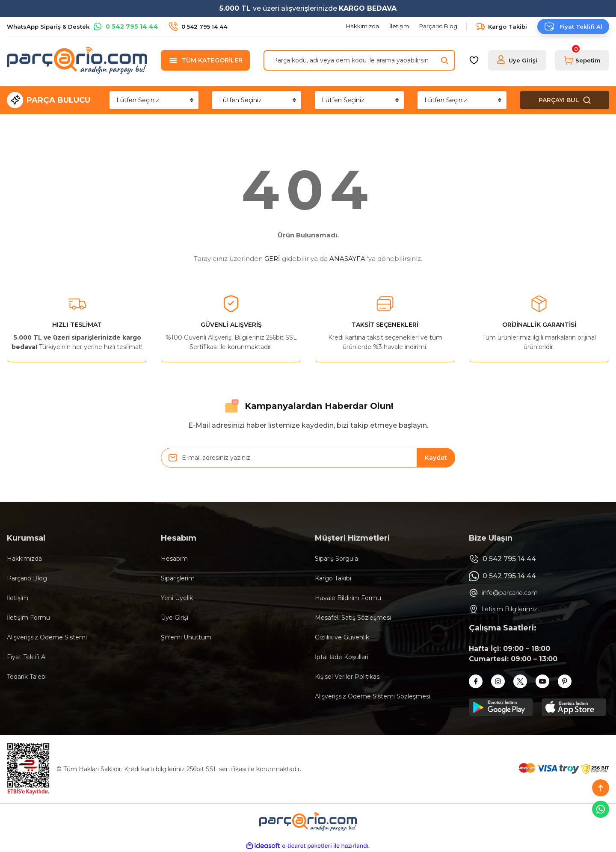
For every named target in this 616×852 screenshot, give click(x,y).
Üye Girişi (175, 618)
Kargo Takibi (333, 578)
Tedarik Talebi (27, 677)
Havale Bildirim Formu (348, 598)
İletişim (18, 598)
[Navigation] (205, 60)
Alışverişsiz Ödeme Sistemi (47, 637)
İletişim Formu (28, 618)
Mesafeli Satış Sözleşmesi (353, 618)
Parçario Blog (27, 578)
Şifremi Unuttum (186, 637)
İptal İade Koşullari (342, 657)
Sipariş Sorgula (336, 559)
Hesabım (174, 559)
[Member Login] (517, 60)
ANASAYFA (347, 259)
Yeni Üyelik (177, 598)
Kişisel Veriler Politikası (348, 677)
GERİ (272, 259)
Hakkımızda (24, 559)
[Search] (359, 60)
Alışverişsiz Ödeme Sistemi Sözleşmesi (373, 696)
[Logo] (77, 60)
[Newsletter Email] (308, 458)
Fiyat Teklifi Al (27, 657)
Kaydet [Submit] (436, 458)
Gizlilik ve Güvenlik (342, 637)
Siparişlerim (178, 578)
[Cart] (582, 60)
